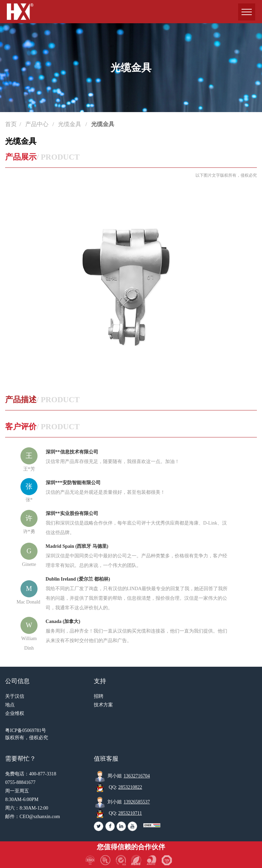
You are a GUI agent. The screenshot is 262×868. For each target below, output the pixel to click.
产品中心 (38, 124)
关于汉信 (15, 696)
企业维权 (15, 713)
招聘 (99, 696)
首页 (11, 124)
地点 (10, 705)
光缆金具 (70, 124)
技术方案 (103, 705)
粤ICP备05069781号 (26, 730)
